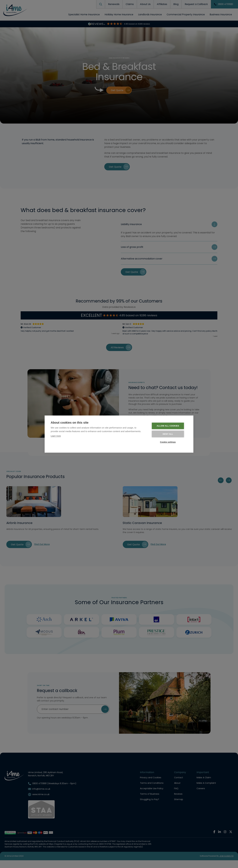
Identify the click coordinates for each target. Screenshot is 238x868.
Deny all (169, 434)
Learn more (56, 436)
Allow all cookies (169, 426)
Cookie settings (169, 442)
